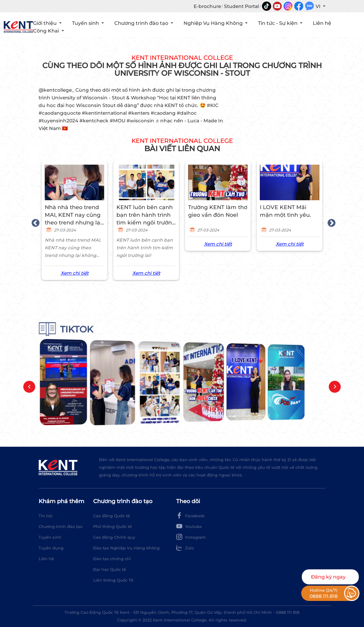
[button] (29, 387)
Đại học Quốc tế (110, 569)
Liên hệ (322, 23)
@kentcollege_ (56, 90)
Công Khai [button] (47, 31)
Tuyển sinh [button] (86, 23)
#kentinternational (104, 113)
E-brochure (207, 6)
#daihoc (187, 113)
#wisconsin (140, 121)
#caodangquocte (60, 113)
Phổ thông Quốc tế (112, 526)
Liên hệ (46, 559)
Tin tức (46, 516)
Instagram (191, 537)
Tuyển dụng (51, 548)
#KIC (213, 105)
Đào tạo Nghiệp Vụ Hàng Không (126, 548)
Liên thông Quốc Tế (113, 580)
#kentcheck (94, 121)
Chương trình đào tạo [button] (142, 23)
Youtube (189, 526)
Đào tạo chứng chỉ (112, 559)
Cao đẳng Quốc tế (112, 516)
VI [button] (319, 6)
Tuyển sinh (50, 537)
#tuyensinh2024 (58, 121)
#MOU (118, 121)
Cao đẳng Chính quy (114, 537)
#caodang (163, 113)
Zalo (185, 548)
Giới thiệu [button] (45, 23)
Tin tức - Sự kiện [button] (278, 23)
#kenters (139, 113)
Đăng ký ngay (328, 577)
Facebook (190, 515)
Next (330, 222)
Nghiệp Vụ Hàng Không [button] (214, 23)
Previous (34, 222)
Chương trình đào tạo (61, 526)
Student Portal (241, 6)
